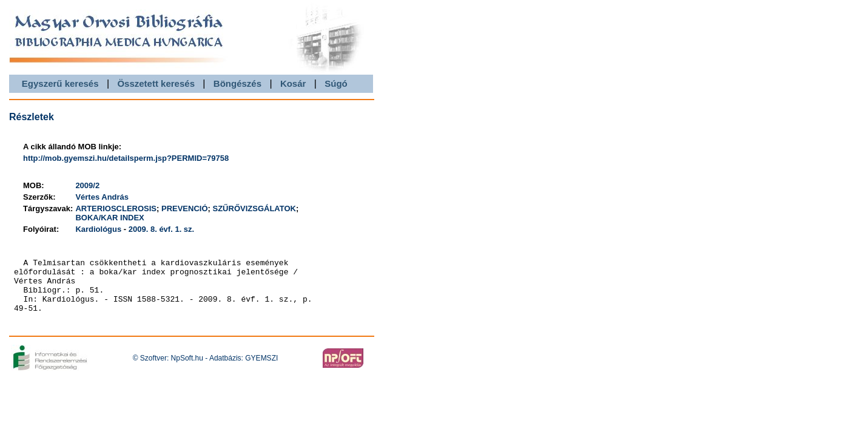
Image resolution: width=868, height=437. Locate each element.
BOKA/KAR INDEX (109, 218)
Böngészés (237, 83)
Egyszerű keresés (60, 83)
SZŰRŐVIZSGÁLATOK (254, 208)
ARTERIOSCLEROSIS (116, 208)
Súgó (336, 83)
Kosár (293, 83)
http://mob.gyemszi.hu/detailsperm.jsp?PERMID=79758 (126, 158)
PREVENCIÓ (185, 208)
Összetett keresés (156, 83)
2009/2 (87, 185)
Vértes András (102, 197)
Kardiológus (98, 229)
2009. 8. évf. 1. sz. (161, 229)
